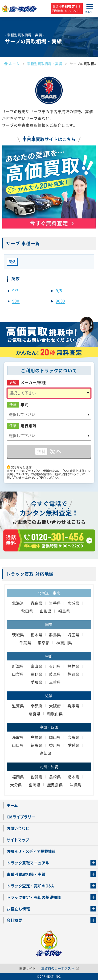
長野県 (37, 674)
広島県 (73, 737)
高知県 (46, 753)
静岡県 (73, 674)
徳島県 (37, 745)
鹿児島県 (55, 785)
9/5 (59, 290)
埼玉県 (73, 635)
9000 (60, 301)
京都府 (37, 706)
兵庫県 (73, 706)
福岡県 (18, 777)
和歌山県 (55, 714)
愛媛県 (73, 745)
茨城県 (18, 635)
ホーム (12, 805)
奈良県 (34, 714)
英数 (12, 262)
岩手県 (55, 603)
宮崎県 (34, 785)
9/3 (15, 290)
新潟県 (18, 666)
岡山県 (55, 737)
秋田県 (27, 611)
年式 (24, 405)
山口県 (18, 745)
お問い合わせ (18, 828)
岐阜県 (55, 674)
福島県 (64, 611)
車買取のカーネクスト (60, 968)
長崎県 (55, 777)
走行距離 (28, 426)
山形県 (46, 611)
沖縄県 (75, 785)
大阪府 (55, 706)
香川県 (55, 745)
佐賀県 (37, 777)
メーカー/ (33, 383)
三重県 (55, 682)
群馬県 (55, 635)
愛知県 (37, 682)
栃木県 (37, 635)
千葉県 (25, 643)
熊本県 (73, 777)
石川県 (55, 666)
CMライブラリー (21, 817)
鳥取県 (18, 737)
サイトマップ (18, 840)
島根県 (37, 737)
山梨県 (18, 674)
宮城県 (73, 603)
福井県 (73, 666)
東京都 (44, 643)
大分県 (16, 785)
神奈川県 (64, 643)
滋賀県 (18, 706)
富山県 (37, 666)
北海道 (18, 603)
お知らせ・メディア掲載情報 (31, 851)
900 (16, 301)
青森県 (37, 603)
